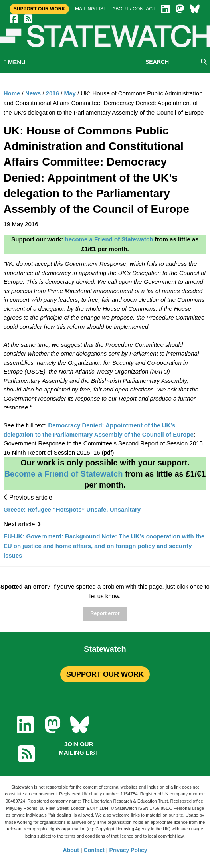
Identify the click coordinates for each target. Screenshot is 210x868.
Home (12, 93)
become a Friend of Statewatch (109, 239)
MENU (15, 62)
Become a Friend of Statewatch (64, 474)
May (70, 93)
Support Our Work (39, 9)
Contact (94, 850)
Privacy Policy (128, 850)
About (71, 850)
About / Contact (134, 9)
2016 (52, 93)
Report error (105, 613)
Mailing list (91, 9)
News (33, 93)
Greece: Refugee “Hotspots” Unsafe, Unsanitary (72, 509)
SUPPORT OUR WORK (105, 674)
